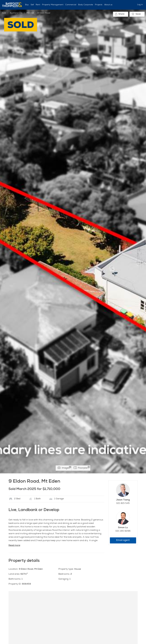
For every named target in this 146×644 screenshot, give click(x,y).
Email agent (123, 540)
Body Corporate (86, 5)
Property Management (53, 5)
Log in (140, 5)
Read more (14, 546)
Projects (99, 5)
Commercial (71, 5)
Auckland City (16, 13)
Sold (4, 13)
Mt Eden (30, 13)
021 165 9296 (123, 531)
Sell (32, 5)
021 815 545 (123, 503)
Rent (38, 5)
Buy (27, 5)
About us (108, 5)
